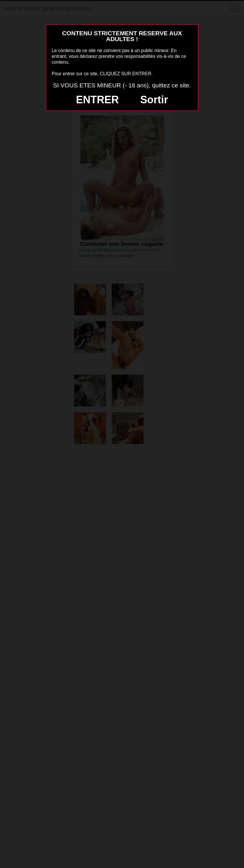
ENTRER (98, 100)
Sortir (154, 100)
